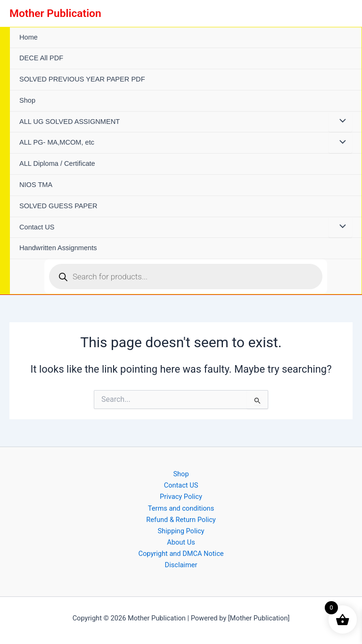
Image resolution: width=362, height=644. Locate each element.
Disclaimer (181, 565)
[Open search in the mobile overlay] (186, 277)
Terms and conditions (181, 508)
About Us (181, 542)
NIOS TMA (36, 185)
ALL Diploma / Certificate (57, 163)
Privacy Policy (181, 497)
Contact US (37, 227)
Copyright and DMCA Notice (181, 554)
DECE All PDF (41, 58)
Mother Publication (55, 13)
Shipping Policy (181, 531)
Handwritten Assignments (58, 248)
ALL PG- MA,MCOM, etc (57, 142)
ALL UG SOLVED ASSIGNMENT (70, 122)
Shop (27, 100)
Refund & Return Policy (181, 520)
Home (29, 37)
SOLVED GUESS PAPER (58, 206)
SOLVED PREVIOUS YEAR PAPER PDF (82, 79)
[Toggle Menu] (340, 122)
